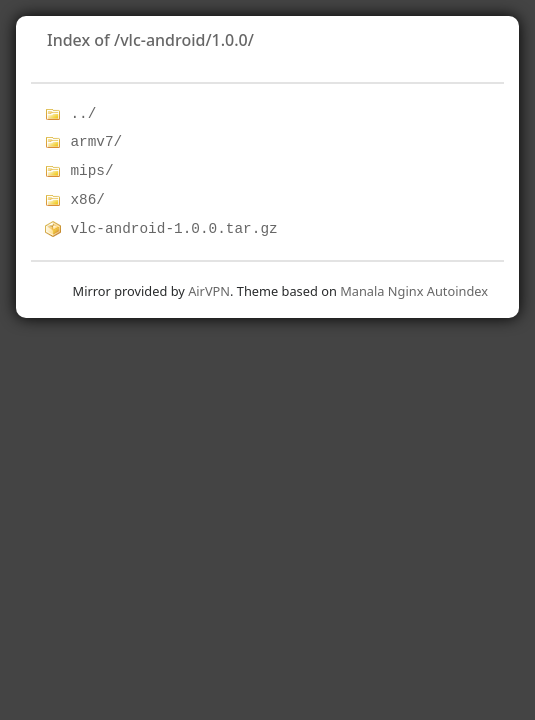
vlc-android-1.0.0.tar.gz (173, 229)
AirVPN (209, 291)
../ (83, 114)
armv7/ (96, 142)
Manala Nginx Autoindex (414, 291)
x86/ (87, 200)
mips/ (91, 171)
